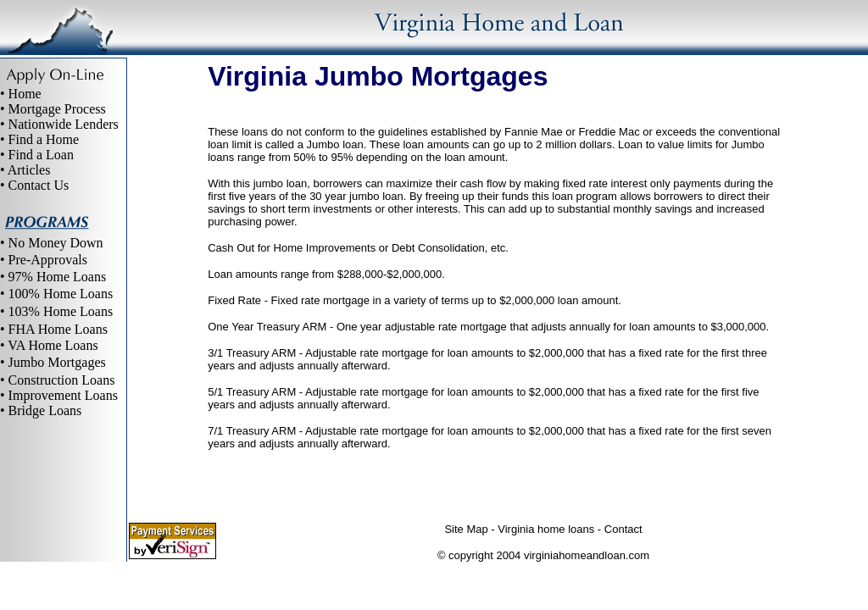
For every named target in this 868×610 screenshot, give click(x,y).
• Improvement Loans (59, 395)
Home (25, 94)
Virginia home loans (546, 529)
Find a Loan (41, 155)
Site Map (466, 529)
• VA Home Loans (49, 345)
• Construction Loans (57, 380)
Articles (29, 170)
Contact (623, 529)
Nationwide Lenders (64, 124)
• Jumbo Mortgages (53, 362)
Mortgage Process (57, 109)
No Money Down (56, 243)
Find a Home (44, 139)
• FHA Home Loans (54, 329)
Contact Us (39, 185)
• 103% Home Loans (56, 311)
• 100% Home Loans (56, 294)
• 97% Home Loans (53, 277)
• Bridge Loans (41, 410)
